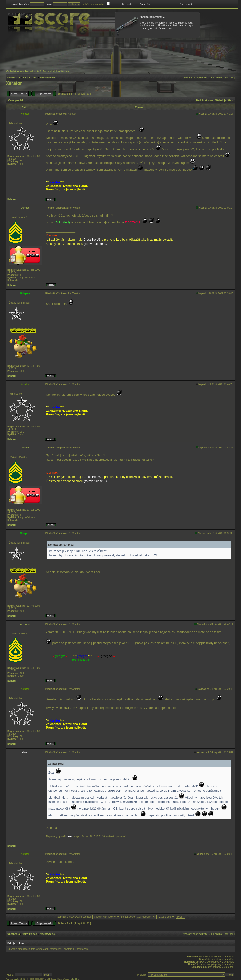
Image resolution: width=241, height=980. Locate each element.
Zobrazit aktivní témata (56, 71)
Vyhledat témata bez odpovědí (23, 71)
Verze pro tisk (16, 100)
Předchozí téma (204, 100)
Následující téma (224, 100)
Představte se (47, 78)
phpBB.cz (75, 979)
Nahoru (11, 200)
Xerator (14, 83)
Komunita (127, 4)
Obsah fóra (14, 78)
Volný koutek (30, 78)
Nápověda (145, 4)
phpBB (19, 979)
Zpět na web (186, 4)
